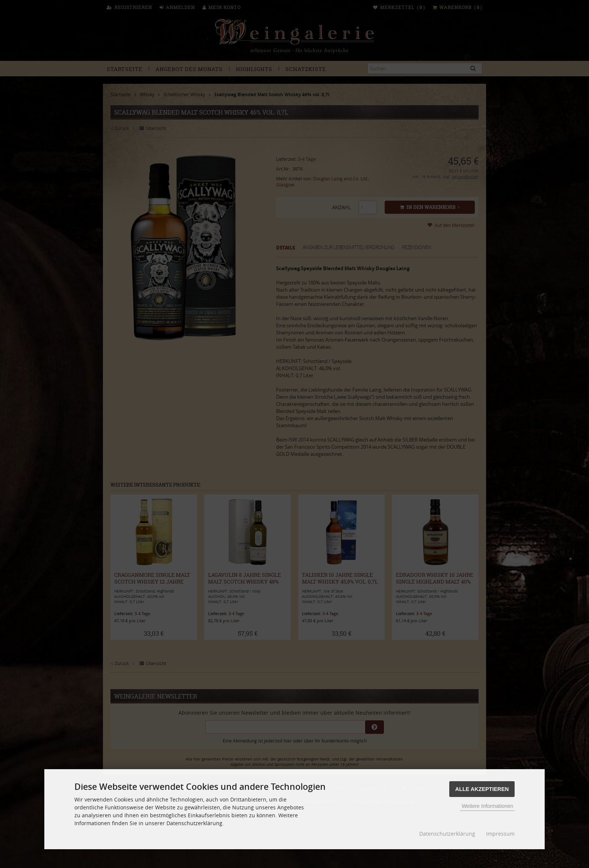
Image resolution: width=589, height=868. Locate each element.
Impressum (500, 834)
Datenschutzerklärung (447, 834)
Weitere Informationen (487, 806)
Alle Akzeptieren (482, 789)
